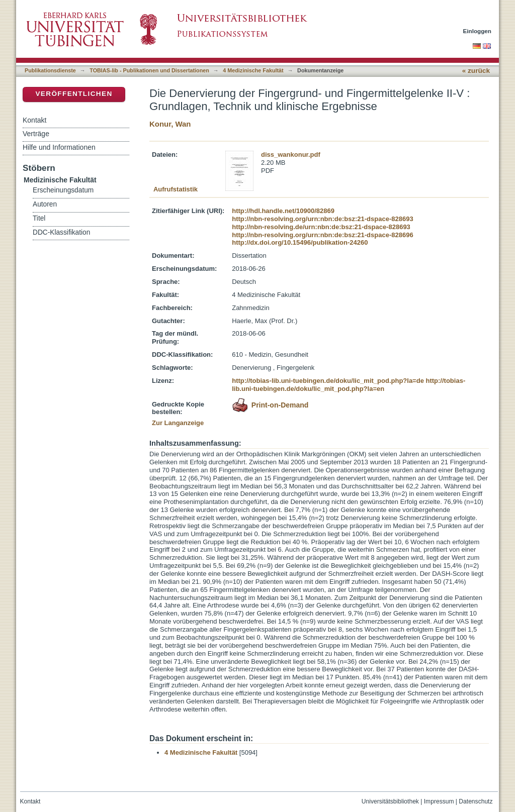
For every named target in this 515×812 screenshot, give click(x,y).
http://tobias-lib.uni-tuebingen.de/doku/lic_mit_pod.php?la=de (328, 381)
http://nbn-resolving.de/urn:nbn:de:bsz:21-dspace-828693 (321, 227)
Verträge (36, 134)
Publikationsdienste (50, 70)
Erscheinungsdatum (63, 190)
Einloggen (478, 31)
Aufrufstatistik (176, 189)
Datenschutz (476, 801)
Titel (39, 218)
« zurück (476, 71)
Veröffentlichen (74, 94)
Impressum (439, 801)
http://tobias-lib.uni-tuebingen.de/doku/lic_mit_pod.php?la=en (349, 385)
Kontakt (34, 120)
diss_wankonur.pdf (291, 155)
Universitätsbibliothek (390, 801)
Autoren (45, 204)
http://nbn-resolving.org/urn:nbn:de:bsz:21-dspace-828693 (322, 219)
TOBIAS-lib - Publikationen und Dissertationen (149, 70)
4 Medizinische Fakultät (253, 70)
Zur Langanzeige (178, 423)
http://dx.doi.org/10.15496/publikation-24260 (300, 242)
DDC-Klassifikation (61, 232)
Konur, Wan (170, 124)
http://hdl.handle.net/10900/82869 (283, 211)
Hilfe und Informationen (59, 147)
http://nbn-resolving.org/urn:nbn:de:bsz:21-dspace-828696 (322, 235)
